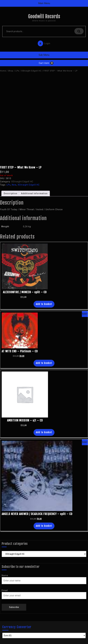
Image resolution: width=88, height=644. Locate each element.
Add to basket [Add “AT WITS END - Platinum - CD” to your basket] (44, 363)
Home (3, 71)
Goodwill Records (44, 17)
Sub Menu (44, 55)
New (14, 185)
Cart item (44, 63)
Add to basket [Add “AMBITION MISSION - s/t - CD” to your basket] (44, 432)
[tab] (11, 194)
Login (43, 43)
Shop (11, 71)
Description (11, 193)
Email (5, 590)
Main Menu (44, 3)
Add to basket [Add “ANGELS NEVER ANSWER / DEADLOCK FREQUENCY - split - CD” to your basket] (44, 526)
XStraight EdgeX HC (31, 71)
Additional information (34, 193)
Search (79, 31)
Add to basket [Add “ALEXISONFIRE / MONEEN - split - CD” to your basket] (44, 304)
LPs (17, 71)
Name (5, 575)
